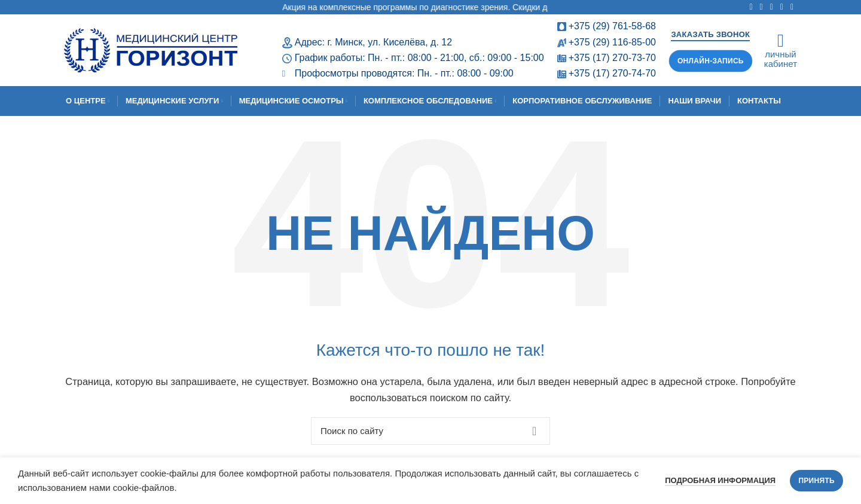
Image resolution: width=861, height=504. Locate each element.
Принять (816, 481)
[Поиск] (430, 431)
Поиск (534, 431)
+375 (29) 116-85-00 (612, 42)
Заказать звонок (710, 34)
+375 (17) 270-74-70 (612, 73)
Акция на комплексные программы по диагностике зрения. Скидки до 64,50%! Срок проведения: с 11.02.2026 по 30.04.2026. (534, 7)
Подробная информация (720, 480)
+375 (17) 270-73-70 (612, 58)
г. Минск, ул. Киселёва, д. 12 (390, 42)
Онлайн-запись (711, 61)
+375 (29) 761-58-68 (612, 26)
